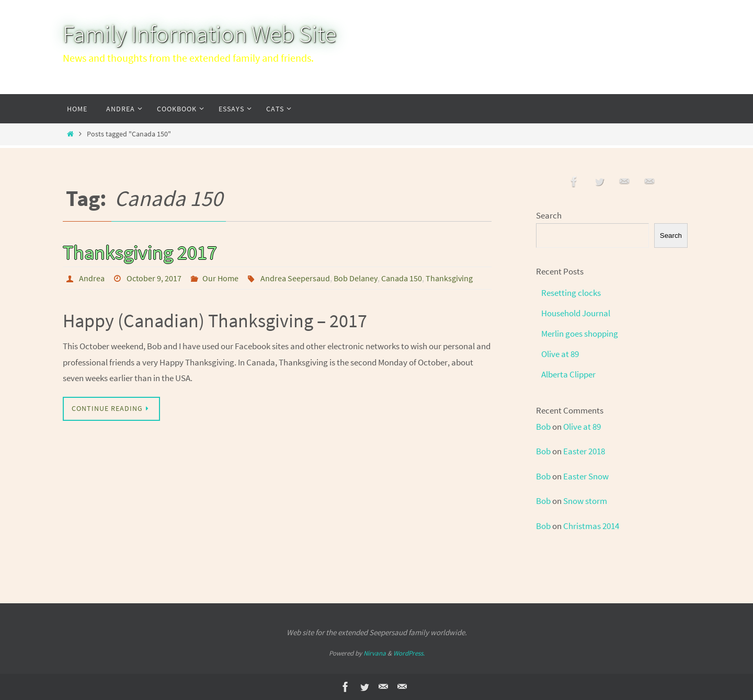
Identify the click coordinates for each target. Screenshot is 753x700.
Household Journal (576, 313)
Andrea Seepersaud (295, 278)
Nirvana (375, 653)
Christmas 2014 (591, 526)
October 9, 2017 (154, 278)
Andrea (92, 278)
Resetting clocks (571, 293)
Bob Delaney (356, 278)
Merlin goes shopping (580, 334)
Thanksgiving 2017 (140, 252)
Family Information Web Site (199, 34)
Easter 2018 (584, 451)
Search (549, 215)
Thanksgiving (449, 278)
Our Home (220, 278)
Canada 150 (402, 278)
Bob (543, 427)
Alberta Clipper (568, 374)
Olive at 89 (560, 354)
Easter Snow (586, 476)
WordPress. (409, 653)
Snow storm (585, 501)
